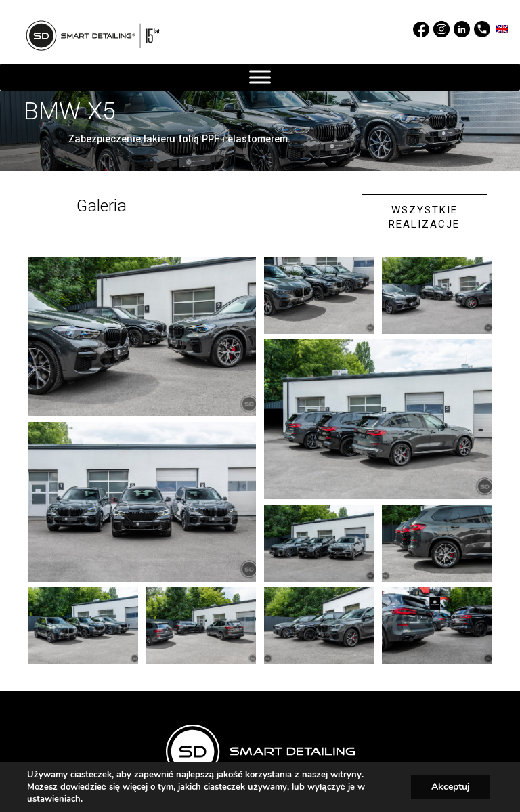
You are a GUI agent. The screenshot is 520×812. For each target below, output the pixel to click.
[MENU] (260, 78)
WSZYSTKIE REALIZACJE (424, 217)
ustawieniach (54, 799)
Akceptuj (451, 787)
